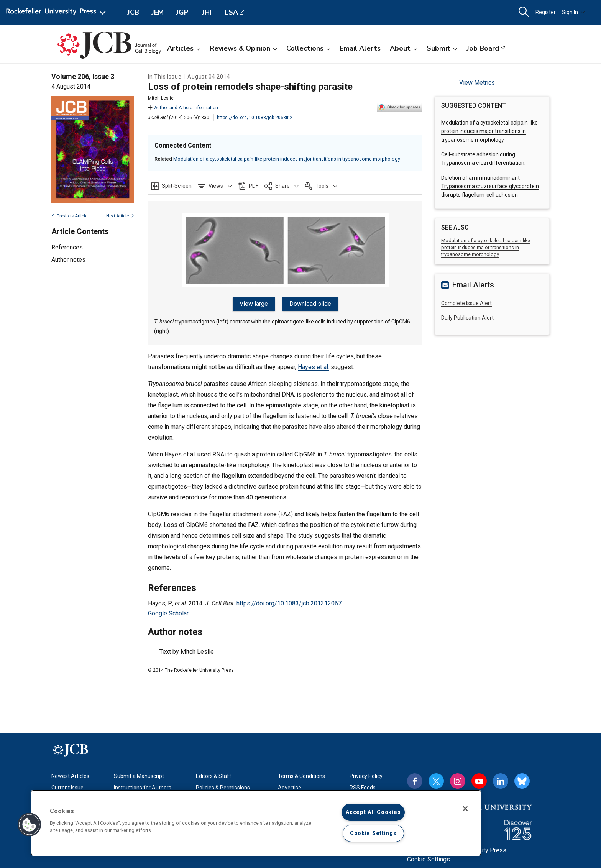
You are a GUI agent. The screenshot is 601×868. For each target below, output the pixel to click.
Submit (442, 48)
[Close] (465, 809)
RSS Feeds (363, 788)
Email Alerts (360, 48)
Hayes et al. (314, 367)
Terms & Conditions (301, 776)
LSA (231, 12)
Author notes (68, 260)
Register (546, 12)
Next (120, 216)
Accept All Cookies (373, 812)
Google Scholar (168, 613)
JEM (158, 12)
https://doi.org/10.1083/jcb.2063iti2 (255, 118)
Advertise (290, 788)
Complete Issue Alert (466, 303)
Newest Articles (70, 776)
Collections (308, 48)
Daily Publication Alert (467, 318)
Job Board (483, 48)
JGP (182, 12)
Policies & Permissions (223, 788)
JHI (207, 12)
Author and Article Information (183, 108)
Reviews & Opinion (243, 48)
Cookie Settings (429, 859)
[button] (215, 186)
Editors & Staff (214, 776)
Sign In (573, 12)
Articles (184, 48)
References (67, 247)
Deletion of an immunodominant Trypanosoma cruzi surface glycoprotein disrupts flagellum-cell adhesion (490, 186)
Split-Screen (177, 186)
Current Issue (67, 788)
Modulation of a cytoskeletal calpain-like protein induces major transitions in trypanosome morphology (287, 159)
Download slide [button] (310, 304)
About (404, 48)
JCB (133, 12)
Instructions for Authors (143, 788)
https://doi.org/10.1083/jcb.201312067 (289, 603)
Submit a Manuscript (139, 776)
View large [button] (254, 304)
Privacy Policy (366, 776)
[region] (256, 823)
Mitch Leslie (161, 98)
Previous (69, 216)
